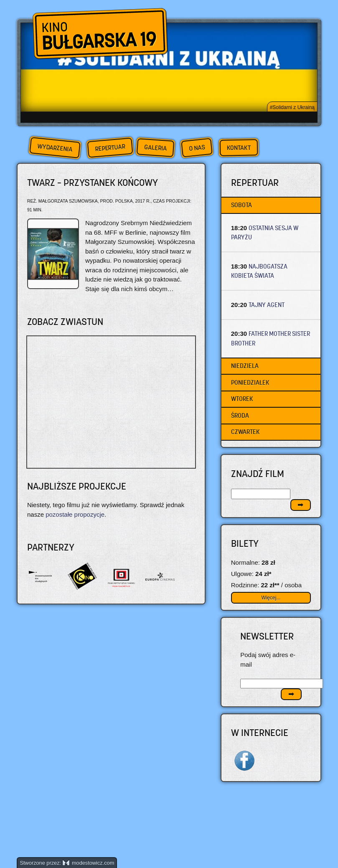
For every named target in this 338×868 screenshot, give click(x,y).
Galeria (155, 148)
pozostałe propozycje (75, 514)
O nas (197, 148)
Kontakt (238, 148)
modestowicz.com (89, 863)
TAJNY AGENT (267, 305)
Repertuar (110, 148)
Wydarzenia (55, 148)
